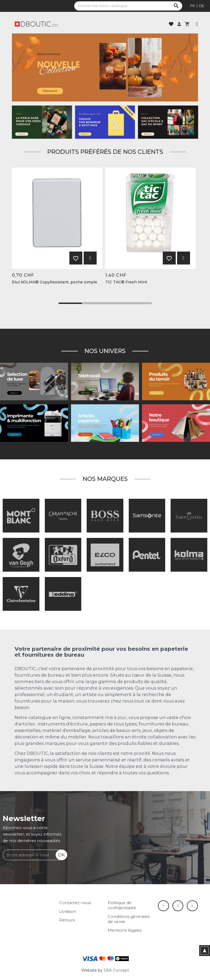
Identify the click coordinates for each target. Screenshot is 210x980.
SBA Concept (116, 970)
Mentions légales (125, 930)
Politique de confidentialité (122, 905)
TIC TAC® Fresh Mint (126, 282)
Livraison (68, 911)
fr (193, 6)
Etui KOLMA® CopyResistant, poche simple (55, 282)
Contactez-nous (75, 903)
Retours (67, 920)
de (201, 6)
